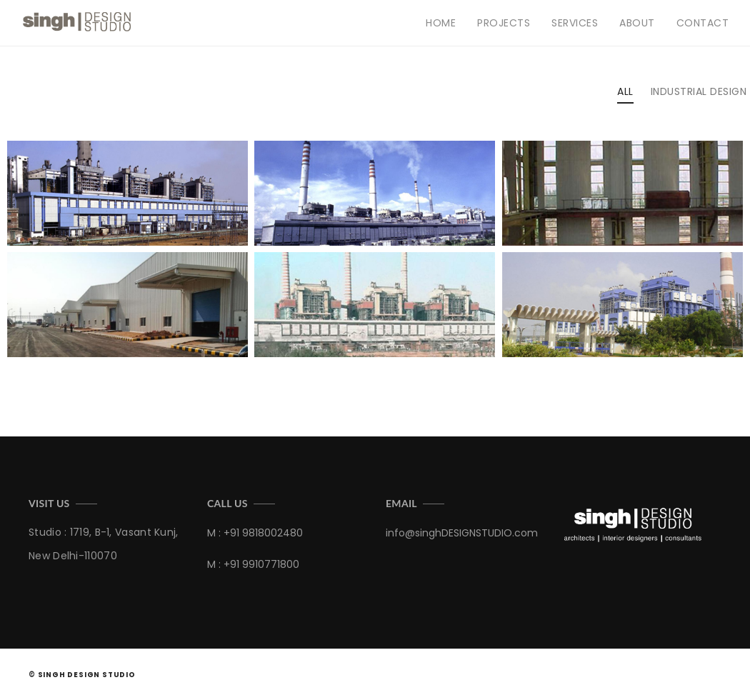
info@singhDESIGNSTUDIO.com (462, 533)
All (625, 91)
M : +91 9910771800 (253, 564)
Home (441, 23)
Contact (703, 23)
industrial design (699, 91)
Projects (504, 23)
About (637, 23)
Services (575, 23)
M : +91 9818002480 (255, 533)
